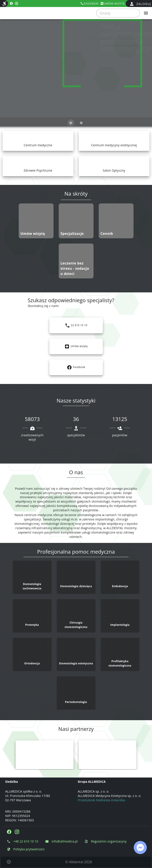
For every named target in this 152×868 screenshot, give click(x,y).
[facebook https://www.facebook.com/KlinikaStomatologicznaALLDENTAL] (11, 3)
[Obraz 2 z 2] (81, 123)
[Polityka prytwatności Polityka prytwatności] (26, 849)
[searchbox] (118, 13)
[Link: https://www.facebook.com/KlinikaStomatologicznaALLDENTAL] (76, 367)
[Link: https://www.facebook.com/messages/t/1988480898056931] (140, 848)
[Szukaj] (117, 13)
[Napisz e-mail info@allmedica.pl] (61, 841)
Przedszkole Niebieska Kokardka (102, 800)
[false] (140, 4)
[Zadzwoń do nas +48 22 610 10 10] (23, 841)
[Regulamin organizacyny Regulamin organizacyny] (106, 841)
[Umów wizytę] (113, 3)
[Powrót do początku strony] (9, 862)
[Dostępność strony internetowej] (4, 4)
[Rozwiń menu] (146, 13)
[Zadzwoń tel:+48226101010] (89, 3)
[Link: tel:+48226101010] (76, 326)
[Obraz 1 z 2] (71, 123)
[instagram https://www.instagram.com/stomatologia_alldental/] (17, 3)
